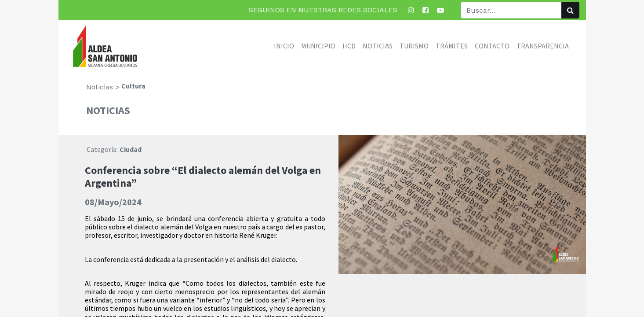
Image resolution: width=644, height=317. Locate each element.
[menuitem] (284, 46)
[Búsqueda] (570, 10)
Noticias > (103, 87)
